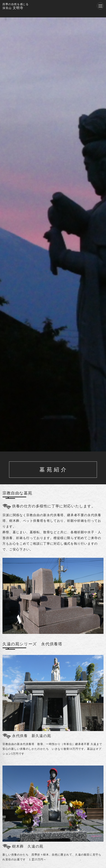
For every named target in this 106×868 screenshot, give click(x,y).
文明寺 (16, 6)
